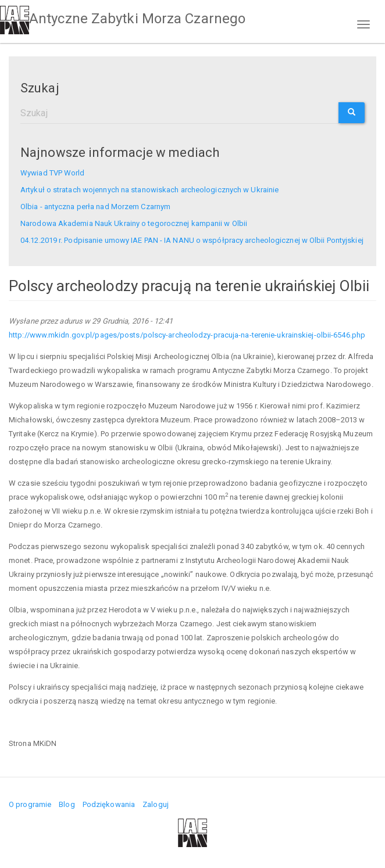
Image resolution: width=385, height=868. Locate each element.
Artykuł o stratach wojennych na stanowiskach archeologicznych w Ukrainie (149, 190)
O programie (30, 804)
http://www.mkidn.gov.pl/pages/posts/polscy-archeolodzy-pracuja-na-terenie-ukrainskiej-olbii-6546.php (188, 335)
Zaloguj (156, 804)
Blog (67, 804)
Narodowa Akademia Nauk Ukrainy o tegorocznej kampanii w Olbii (134, 223)
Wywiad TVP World (53, 173)
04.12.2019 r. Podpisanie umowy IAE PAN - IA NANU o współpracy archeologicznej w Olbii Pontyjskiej (192, 240)
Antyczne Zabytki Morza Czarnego (137, 19)
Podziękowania (109, 804)
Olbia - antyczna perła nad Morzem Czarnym (95, 207)
